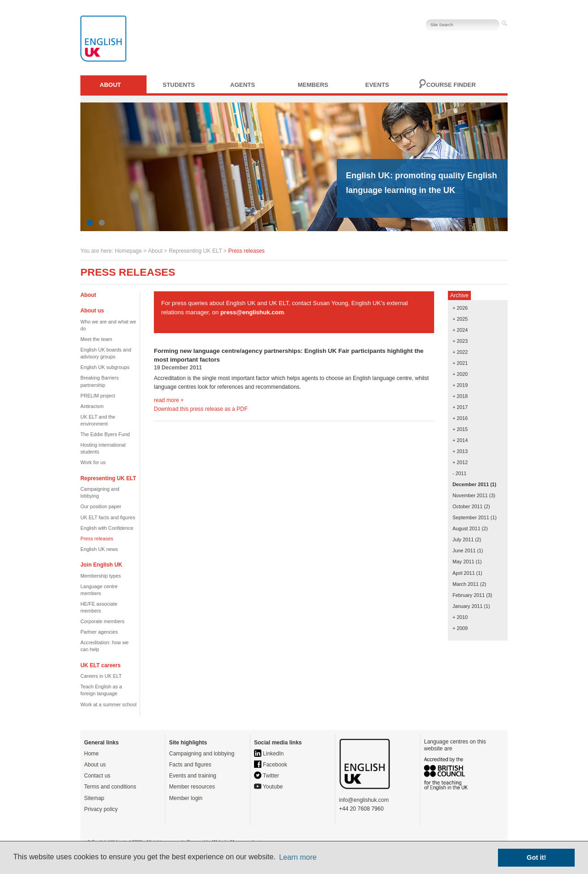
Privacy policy (101, 809)
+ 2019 (460, 385)
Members (313, 85)
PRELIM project (98, 396)
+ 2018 (460, 396)
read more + (169, 400)
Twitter (266, 776)
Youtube (269, 787)
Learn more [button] (298, 857)
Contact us (97, 776)
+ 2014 (460, 440)
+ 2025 (460, 319)
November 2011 (470, 495)
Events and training (193, 776)
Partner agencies (99, 632)
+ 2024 (460, 330)
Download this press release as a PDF (201, 409)
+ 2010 (460, 617)
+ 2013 (460, 451)
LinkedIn (269, 754)
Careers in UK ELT (101, 676)
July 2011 (463, 539)
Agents (243, 85)
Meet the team (96, 339)
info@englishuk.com (364, 800)
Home (91, 754)
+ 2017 (460, 407)
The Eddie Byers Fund (105, 434)
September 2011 (471, 517)
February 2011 (469, 595)
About (110, 85)
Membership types (101, 576)
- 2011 (460, 473)
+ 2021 (460, 363)
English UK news (99, 549)
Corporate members (102, 621)
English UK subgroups (105, 367)
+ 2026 (460, 308)
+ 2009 (460, 628)
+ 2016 (460, 418)
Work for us (93, 462)
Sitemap (94, 798)
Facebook (271, 765)
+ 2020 (460, 374)
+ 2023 (460, 341)
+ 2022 (460, 352)
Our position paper (101, 506)
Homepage (128, 251)
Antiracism (92, 406)
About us (95, 765)
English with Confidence (107, 528)
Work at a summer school (108, 704)
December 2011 (471, 484)
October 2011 (467, 506)
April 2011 (464, 573)
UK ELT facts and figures (108, 517)
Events (377, 85)
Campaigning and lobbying (202, 754)
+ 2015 (460, 429)
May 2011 (463, 562)
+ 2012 (460, 462)
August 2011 (466, 528)
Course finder (451, 85)
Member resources (192, 787)
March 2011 (466, 584)
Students (179, 85)
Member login (186, 798)
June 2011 (464, 551)
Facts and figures (190, 765)
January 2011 (467, 606)
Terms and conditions (110, 787)
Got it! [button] (537, 857)
